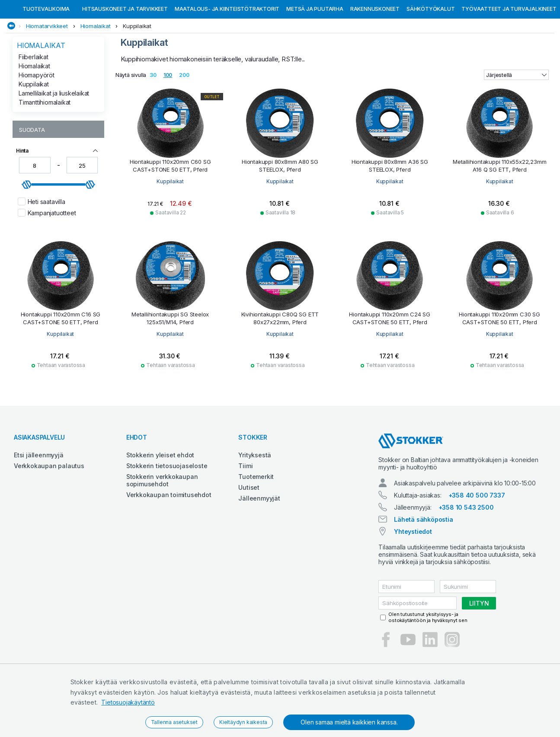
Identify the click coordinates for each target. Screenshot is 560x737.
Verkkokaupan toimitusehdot (169, 539)
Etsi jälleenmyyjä (39, 499)
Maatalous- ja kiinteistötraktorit (227, 53)
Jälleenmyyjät (259, 543)
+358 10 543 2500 (466, 552)
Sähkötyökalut (430, 53)
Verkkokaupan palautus (49, 510)
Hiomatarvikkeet (47, 70)
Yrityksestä (255, 499)
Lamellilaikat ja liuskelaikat (54, 138)
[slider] (27, 229)
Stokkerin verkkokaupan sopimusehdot (162, 525)
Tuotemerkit (256, 521)
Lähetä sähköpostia (423, 564)
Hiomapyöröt (37, 120)
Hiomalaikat (96, 70)
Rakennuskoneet (375, 53)
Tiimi (245, 510)
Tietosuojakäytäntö (128, 702)
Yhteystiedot (413, 576)
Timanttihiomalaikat (45, 147)
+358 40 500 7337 (477, 540)
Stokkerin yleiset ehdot (160, 499)
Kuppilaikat (137, 70)
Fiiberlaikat (34, 101)
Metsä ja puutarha (315, 53)
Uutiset (249, 532)
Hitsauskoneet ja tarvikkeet (125, 53)
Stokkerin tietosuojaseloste (167, 510)
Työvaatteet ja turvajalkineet (509, 53)
